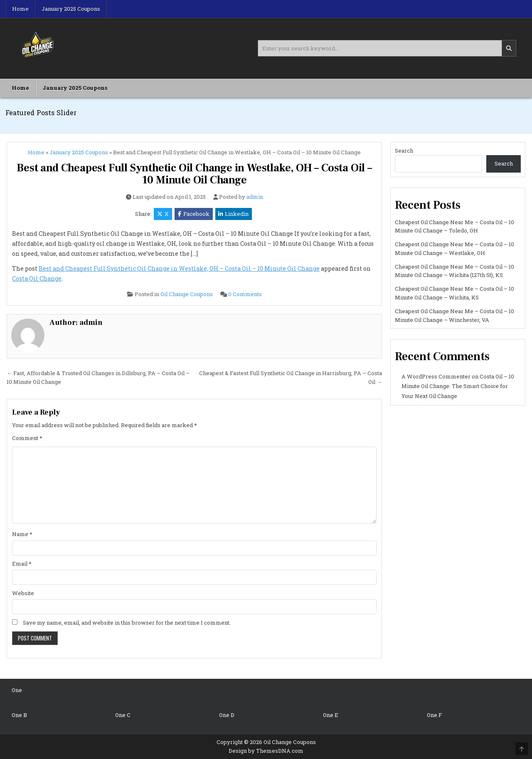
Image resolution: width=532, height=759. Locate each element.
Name (22, 534)
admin (255, 197)
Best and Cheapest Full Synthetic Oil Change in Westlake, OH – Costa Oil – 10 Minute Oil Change (194, 174)
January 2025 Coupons (71, 9)
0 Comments (245, 294)
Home (20, 9)
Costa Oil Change (37, 278)
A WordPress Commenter (436, 376)
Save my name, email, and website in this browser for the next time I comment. (127, 623)
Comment (27, 438)
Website (23, 593)
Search (404, 151)
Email (22, 564)
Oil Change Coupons (187, 294)
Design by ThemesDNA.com (266, 751)
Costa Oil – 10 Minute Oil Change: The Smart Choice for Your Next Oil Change (458, 386)
